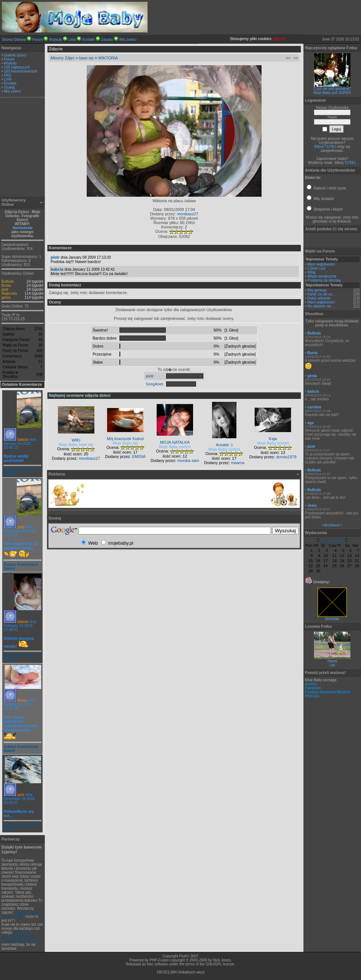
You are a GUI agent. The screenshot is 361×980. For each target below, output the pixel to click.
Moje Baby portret (175, 447)
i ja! (332, 665)
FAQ (8, 75)
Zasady (107, 40)
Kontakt (89, 40)
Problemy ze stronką (324, 280)
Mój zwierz (128, 40)
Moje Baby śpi (125, 443)
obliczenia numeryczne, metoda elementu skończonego (20, 936)
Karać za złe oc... (321, 294)
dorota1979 (286, 457)
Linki (72, 40)
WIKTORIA (108, 58)
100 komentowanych (21, 71)
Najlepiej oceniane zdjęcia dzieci (80, 395)
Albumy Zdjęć (62, 58)
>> (296, 58)
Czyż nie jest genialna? (332, 89)
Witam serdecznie (322, 276)
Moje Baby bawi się (76, 444)
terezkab (332, 617)
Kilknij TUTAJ (325, 147)
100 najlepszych (17, 67)
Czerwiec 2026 (332, 541)
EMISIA (139, 456)
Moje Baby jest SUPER (332, 93)
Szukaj (9, 87)
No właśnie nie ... (321, 306)
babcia (23, 440)
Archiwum (332, 525)
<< (288, 58)
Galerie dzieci (15, 55)
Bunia (6, 285)
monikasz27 (188, 214)
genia (6, 297)
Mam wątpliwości (321, 264)
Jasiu (312, 505)
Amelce (311, 684)
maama (238, 463)
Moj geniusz (317, 290)
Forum (38, 40)
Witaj (311, 272)
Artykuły (56, 40)
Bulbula (7, 281)
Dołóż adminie (319, 298)
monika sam (188, 460)
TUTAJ (350, 163)
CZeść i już (316, 268)
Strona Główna (14, 40)
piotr (5, 289)
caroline (314, 407)
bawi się (86, 58)
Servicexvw (22, 228)
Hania (332, 661)
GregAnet (154, 384)
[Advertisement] (23, 148)
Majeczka (9, 293)
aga (311, 423)
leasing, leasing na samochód (21, 914)
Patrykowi (313, 688)
